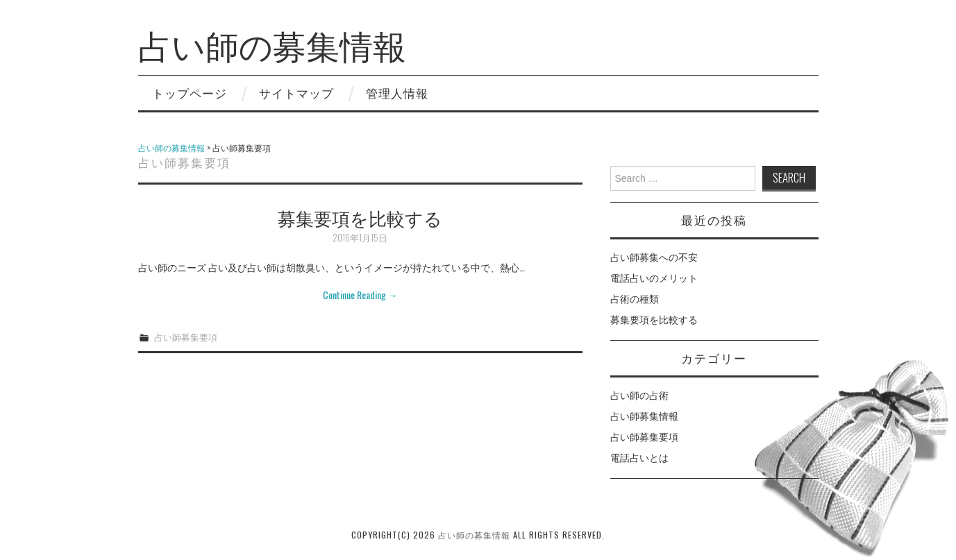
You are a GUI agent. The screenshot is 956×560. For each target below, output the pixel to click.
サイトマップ (296, 93)
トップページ (190, 93)
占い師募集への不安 (654, 256)
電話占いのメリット (654, 277)
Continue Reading (360, 295)
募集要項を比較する (360, 217)
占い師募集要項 (186, 337)
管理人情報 (397, 93)
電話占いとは (639, 457)
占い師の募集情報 (272, 44)
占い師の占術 (639, 394)
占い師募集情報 (644, 415)
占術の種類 (635, 298)
